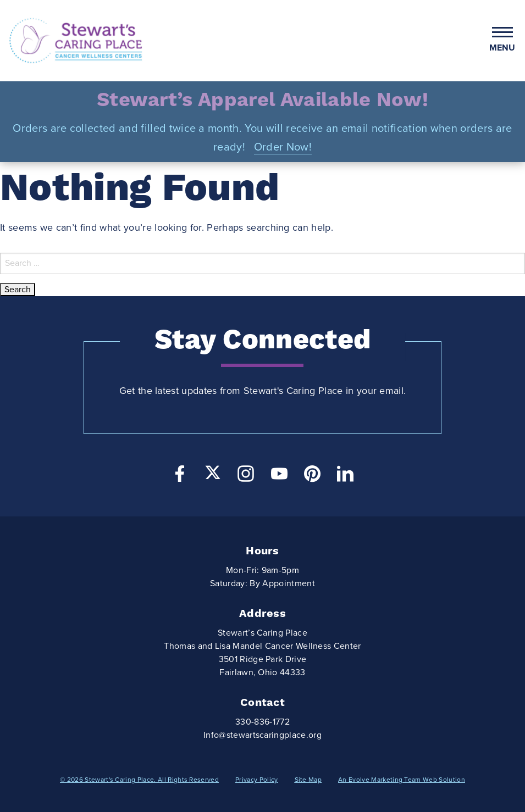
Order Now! (283, 147)
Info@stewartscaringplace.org (262, 735)
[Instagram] (246, 477)
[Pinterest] (312, 477)
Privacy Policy (256, 780)
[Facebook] (180, 477)
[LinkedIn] (345, 477)
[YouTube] (279, 477)
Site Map (308, 780)
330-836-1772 (262, 722)
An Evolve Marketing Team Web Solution (402, 780)
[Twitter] (213, 472)
